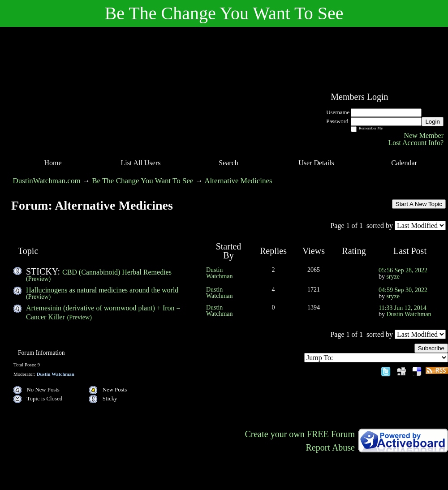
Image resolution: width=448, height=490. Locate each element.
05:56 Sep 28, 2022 (403, 270)
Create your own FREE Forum (300, 434)
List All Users (141, 163)
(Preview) (38, 279)
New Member (424, 135)
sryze (393, 277)
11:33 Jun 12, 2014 (403, 308)
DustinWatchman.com (47, 181)
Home (53, 163)
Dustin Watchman (220, 273)
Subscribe (431, 348)
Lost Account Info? (416, 143)
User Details (316, 163)
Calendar (404, 163)
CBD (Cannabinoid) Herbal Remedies (117, 272)
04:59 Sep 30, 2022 (403, 290)
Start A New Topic (419, 204)
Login (433, 122)
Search (228, 163)
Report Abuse (330, 447)
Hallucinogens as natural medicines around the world (102, 290)
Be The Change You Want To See (142, 181)
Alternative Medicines (238, 181)
